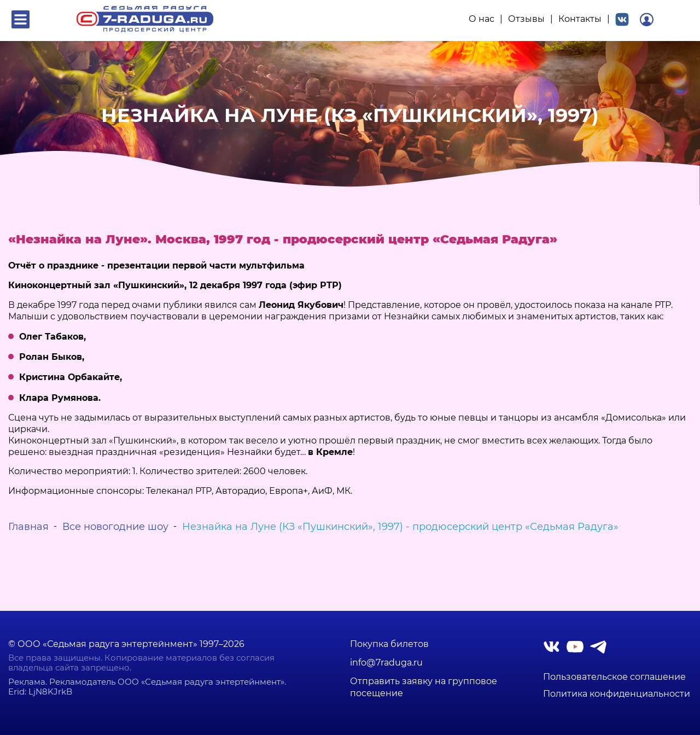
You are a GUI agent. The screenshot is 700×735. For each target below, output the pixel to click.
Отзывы (526, 19)
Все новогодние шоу (115, 527)
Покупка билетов (389, 644)
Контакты (580, 19)
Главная (28, 527)
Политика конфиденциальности (617, 694)
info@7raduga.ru (386, 663)
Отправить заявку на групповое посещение (424, 687)
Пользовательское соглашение (614, 677)
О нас (482, 19)
